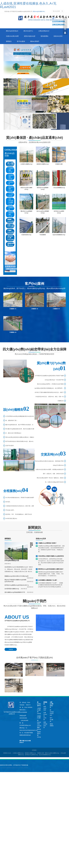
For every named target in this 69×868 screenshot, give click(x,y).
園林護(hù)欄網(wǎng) (11, 189)
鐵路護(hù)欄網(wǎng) (11, 177)
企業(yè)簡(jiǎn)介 (44, 31)
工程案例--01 (13, 309)
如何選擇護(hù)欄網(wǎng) (12, 589)
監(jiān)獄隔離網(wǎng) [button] (45, 755)
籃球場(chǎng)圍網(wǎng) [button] (31, 755)
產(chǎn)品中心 (28, 31)
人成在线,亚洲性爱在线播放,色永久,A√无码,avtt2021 (28, 5)
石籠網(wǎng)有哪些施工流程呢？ (48, 543)
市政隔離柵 (43, 235)
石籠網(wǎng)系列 (11, 231)
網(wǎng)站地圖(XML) (39, 11)
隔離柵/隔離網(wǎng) (11, 244)
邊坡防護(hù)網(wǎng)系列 (11, 238)
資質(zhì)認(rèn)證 (30, 36)
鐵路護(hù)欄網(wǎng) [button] (30, 753)
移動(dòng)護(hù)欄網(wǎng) (11, 202)
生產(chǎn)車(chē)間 (12, 36)
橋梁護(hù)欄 (11, 183)
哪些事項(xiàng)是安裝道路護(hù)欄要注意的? (51, 569)
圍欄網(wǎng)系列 (11, 220)
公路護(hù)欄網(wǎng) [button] (18, 753)
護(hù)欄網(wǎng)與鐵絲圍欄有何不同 (15, 592)
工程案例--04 (13, 332)
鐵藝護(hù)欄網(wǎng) (11, 214)
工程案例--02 (34, 309)
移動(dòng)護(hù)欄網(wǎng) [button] (52, 753)
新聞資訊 (9, 41)
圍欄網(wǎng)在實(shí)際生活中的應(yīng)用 (17, 576)
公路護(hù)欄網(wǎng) (11, 170)
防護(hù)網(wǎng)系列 (11, 226)
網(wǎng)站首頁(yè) (12, 31)
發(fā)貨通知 (44, 36)
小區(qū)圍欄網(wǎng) (59, 188)
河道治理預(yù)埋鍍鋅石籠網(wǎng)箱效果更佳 (51, 556)
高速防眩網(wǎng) (26, 235)
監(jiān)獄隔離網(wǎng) (59, 235)
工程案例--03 (56, 309)
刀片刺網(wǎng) (11, 195)
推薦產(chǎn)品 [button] (7, 753)
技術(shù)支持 (58, 36)
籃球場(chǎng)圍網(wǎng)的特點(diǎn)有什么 (17, 585)
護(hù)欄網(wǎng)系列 (11, 164)
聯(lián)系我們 (35, 41)
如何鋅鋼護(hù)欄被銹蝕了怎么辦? (48, 580)
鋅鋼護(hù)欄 (11, 208)
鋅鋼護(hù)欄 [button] (40, 753)
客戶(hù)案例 (21, 41)
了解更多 (11, 649)
